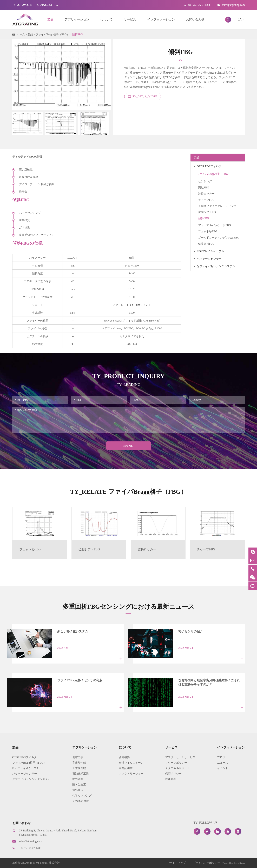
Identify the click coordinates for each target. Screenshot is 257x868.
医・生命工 (79, 785)
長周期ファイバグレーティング (217, 206)
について (107, 19)
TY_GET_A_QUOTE (143, 96)
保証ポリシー (173, 774)
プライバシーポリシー (206, 863)
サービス (130, 19)
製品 (50, 19)
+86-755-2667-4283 (197, 5)
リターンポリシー (176, 763)
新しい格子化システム (73, 631)
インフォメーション (161, 19)
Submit (128, 446)
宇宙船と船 (79, 763)
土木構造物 (79, 768)
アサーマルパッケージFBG (215, 225)
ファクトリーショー (131, 774)
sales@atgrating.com (231, 5)
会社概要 (124, 757)
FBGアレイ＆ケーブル (210, 251)
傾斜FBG (77, 34)
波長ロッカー (206, 194)
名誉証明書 (126, 768)
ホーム (21, 34)
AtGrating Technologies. (35, 863)
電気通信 (78, 790)
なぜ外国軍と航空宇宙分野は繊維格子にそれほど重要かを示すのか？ (209, 682)
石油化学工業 (81, 774)
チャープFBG (206, 200)
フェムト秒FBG (208, 231)
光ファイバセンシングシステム (216, 266)
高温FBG (204, 187)
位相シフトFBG (208, 212)
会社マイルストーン (131, 763)
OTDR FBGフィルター (210, 166)
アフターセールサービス (180, 757)
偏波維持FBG (206, 244)
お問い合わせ (195, 19)
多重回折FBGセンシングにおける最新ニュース (128, 607)
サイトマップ (178, 863)
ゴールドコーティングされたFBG (219, 238)
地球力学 (78, 757)
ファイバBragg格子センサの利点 (80, 680)
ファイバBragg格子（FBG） (52, 34)
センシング (205, 181)
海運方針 (171, 779)
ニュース (223, 763)
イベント (223, 768)
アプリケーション (77, 19)
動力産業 (78, 779)
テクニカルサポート (177, 768)
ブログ (221, 757)
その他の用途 (81, 801)
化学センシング (82, 795)
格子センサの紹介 (191, 631)
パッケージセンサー (209, 259)
